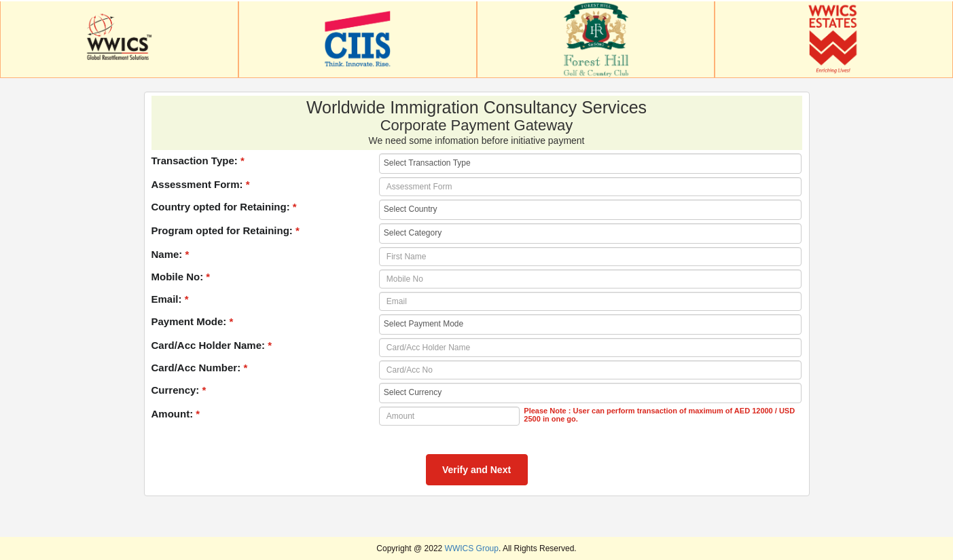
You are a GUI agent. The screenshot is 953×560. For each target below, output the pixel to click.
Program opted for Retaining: (226, 230)
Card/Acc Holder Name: (212, 345)
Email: (170, 299)
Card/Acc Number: (200, 368)
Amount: (176, 414)
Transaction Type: (198, 161)
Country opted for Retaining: (224, 207)
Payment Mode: (193, 321)
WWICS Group (472, 548)
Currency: (179, 390)
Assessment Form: (201, 184)
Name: (170, 254)
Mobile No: (181, 277)
